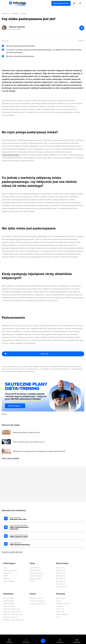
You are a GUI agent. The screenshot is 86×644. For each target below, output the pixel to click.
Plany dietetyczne (36, 576)
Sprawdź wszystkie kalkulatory (12, 552)
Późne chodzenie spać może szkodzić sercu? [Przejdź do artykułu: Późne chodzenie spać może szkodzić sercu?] (29, 442)
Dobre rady (60, 612)
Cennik (32, 581)
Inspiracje (59, 606)
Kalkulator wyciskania (11, 617)
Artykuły (15, 14)
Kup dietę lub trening (61, 3)
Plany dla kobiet (35, 570)
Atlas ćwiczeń (61, 598)
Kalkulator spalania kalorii (12, 612)
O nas (5, 568)
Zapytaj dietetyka (62, 614)
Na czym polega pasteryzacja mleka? (21, 46)
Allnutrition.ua (61, 584)
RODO (6, 576)
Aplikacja (6, 579)
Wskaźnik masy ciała (22, 519)
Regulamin (7, 573)
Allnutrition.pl (61, 570)
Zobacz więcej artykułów (11, 458)
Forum (58, 617)
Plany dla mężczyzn (37, 573)
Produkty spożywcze (63, 604)
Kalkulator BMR (8, 601)
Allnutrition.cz (61, 573)
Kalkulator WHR (9, 604)
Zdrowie (24, 14)
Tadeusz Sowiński (17, 27)
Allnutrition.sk (61, 576)
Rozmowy (60, 642)
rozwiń (80, 41)
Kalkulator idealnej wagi (11, 609)
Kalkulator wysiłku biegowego (13, 620)
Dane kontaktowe (9, 581)
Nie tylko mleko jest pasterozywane (20, 56)
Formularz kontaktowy (37, 601)
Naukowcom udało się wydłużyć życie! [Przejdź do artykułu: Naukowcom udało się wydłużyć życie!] (26, 433)
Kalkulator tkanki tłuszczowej (13, 614)
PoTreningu (6, 14)
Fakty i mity (60, 609)
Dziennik (9, 642)
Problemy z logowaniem (38, 604)
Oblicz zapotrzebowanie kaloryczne (22, 527)
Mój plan (26, 642)
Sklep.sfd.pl (60, 568)
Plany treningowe (36, 579)
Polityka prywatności (10, 570)
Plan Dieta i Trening (36, 598)
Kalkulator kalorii (9, 606)
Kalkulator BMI (8, 598)
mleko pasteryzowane (10, 155)
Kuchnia (59, 601)
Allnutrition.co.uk (62, 587)
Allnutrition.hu (61, 581)
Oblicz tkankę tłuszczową (22, 544)
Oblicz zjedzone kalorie (22, 536)
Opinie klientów (35, 568)
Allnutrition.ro (61, 579)
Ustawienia (77, 642)
